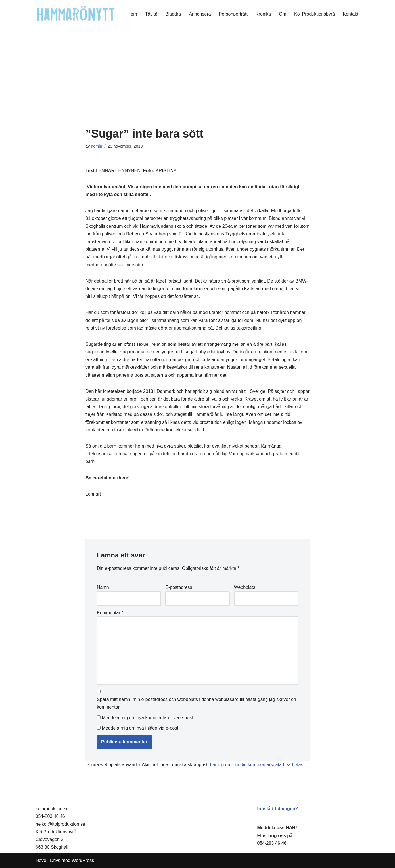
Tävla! (151, 14)
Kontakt (350, 14)
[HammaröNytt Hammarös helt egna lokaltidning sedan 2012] (76, 14)
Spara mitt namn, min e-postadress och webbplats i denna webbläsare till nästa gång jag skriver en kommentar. (197, 703)
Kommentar (110, 613)
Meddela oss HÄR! (277, 828)
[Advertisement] (197, 85)
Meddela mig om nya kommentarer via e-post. (148, 718)
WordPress (83, 860)
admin (96, 146)
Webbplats (245, 587)
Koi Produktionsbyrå (314, 14)
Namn (103, 587)
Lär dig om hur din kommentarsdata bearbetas (256, 765)
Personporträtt (233, 14)
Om (283, 14)
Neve (41, 860)
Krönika (263, 14)
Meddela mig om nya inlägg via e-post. (141, 728)
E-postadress (179, 587)
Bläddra (173, 14)
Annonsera (200, 14)
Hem (132, 14)
